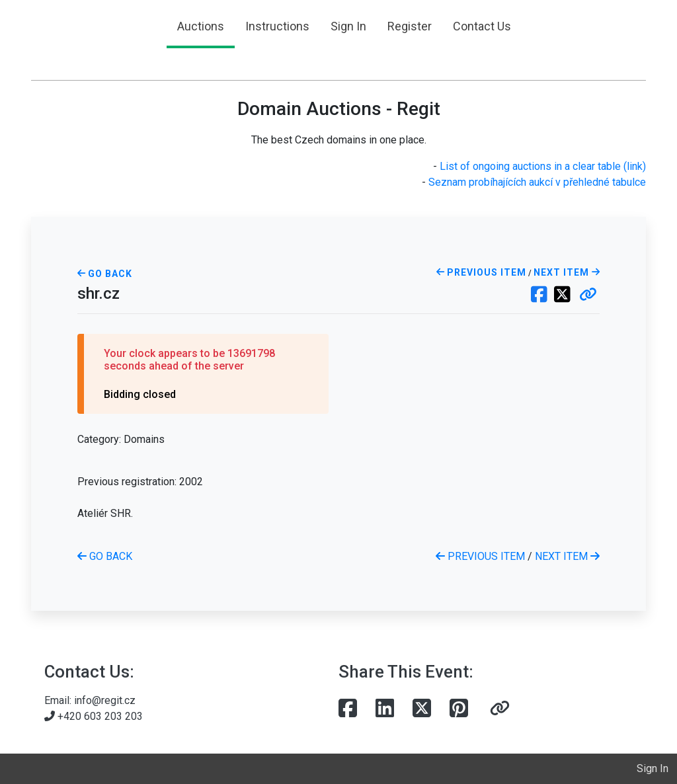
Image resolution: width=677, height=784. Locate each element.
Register (410, 26)
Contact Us (482, 26)
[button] (588, 295)
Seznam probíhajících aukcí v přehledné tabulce (537, 182)
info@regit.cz (105, 700)
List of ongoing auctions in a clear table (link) (543, 166)
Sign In (348, 26)
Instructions (277, 26)
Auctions (201, 26)
